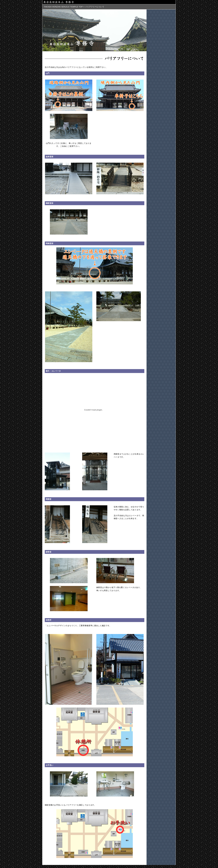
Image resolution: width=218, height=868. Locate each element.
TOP (81, 7)
